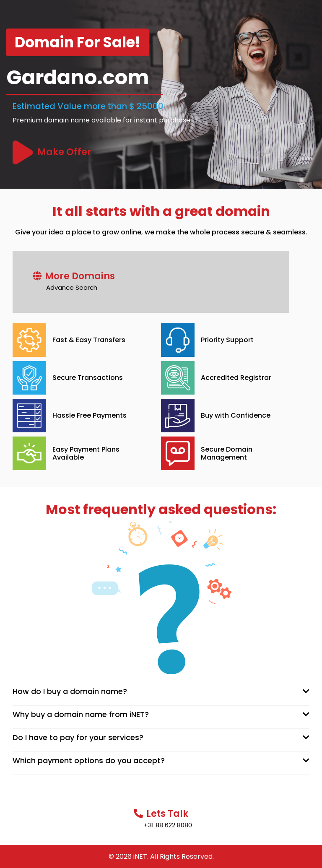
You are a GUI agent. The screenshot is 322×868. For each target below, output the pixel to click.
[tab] (161, 691)
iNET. (141, 856)
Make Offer (64, 152)
